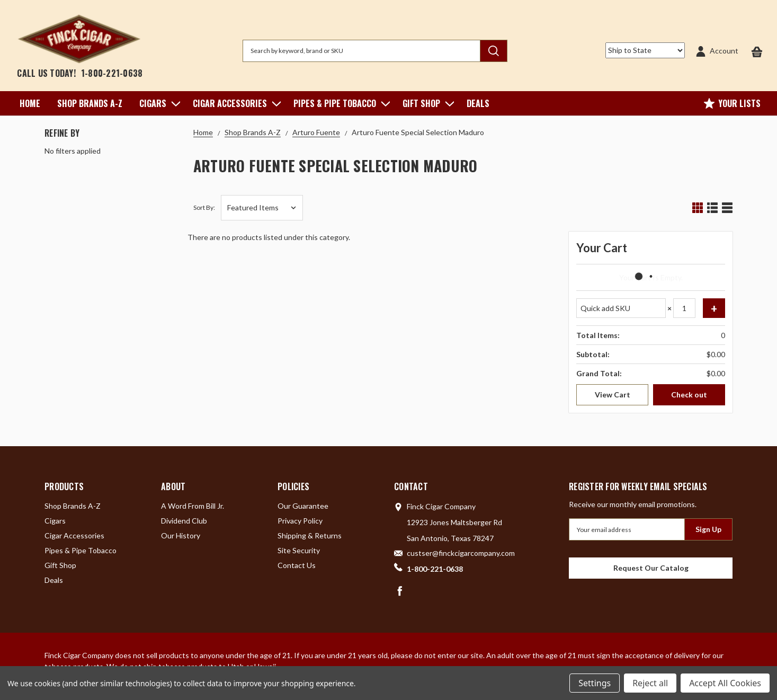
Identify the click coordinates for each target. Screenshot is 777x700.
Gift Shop (426, 103)
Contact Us (297, 565)
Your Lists (732, 103)
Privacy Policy (300, 521)
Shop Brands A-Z (90, 103)
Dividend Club (184, 521)
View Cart (613, 395)
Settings (595, 683)
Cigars (158, 103)
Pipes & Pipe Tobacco (340, 103)
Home (30, 103)
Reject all (650, 683)
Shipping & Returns (310, 535)
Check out (689, 395)
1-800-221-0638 (112, 73)
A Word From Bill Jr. (193, 506)
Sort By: (204, 207)
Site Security (299, 550)
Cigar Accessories (235, 103)
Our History (181, 535)
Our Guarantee (303, 506)
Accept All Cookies (725, 683)
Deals (478, 103)
